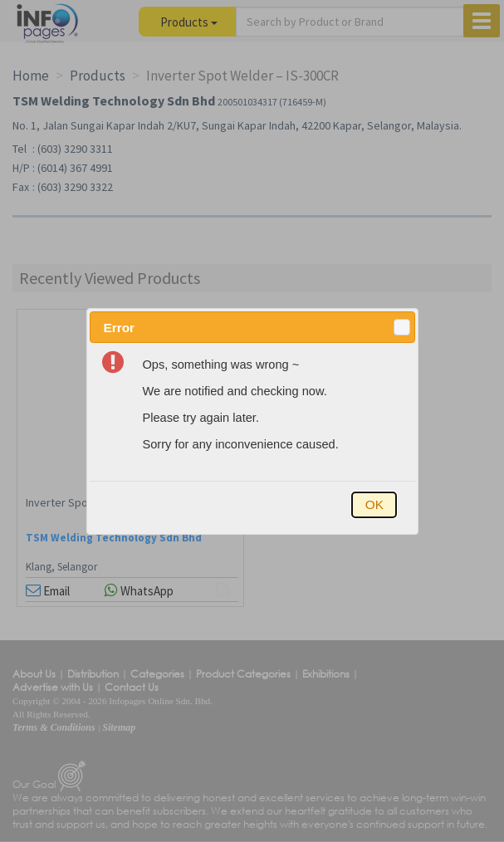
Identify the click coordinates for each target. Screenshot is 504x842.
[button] (402, 327)
